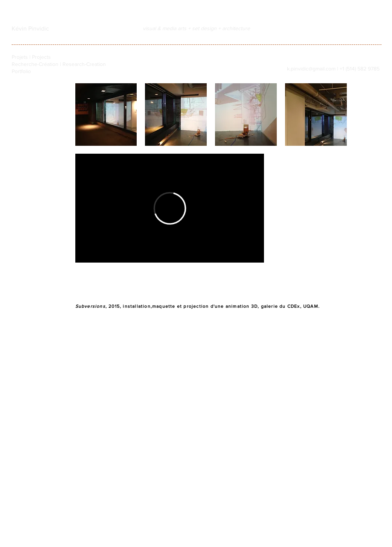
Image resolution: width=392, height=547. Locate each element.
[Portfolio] (33, 71)
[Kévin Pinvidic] (30, 29)
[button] (106, 115)
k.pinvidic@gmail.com (311, 69)
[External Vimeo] (170, 208)
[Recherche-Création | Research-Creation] (59, 64)
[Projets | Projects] (33, 57)
